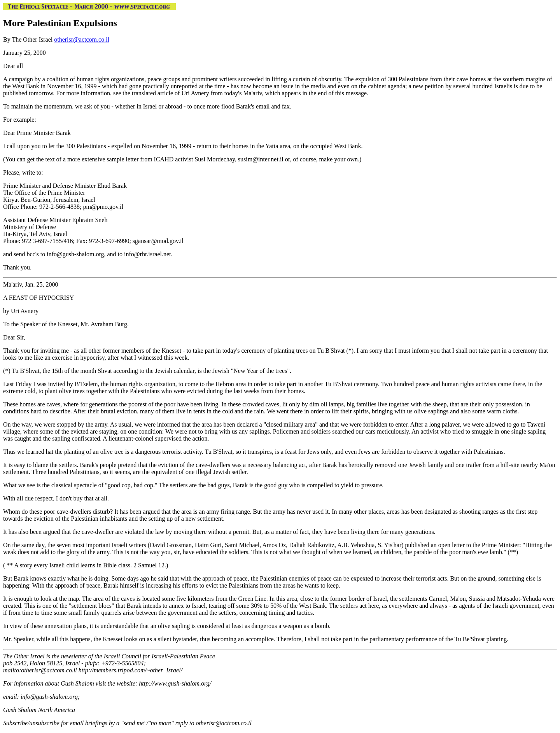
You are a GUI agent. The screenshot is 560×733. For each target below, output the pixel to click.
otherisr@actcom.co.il (82, 39)
